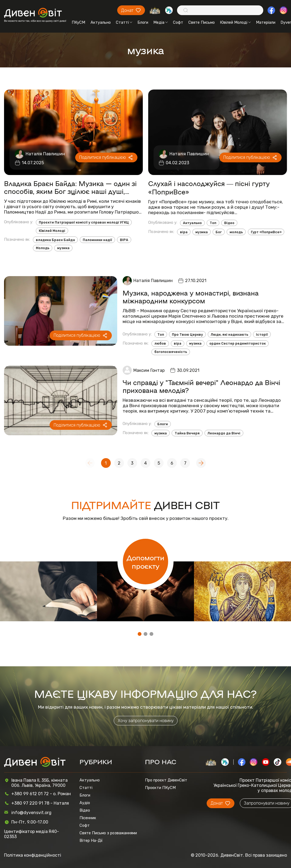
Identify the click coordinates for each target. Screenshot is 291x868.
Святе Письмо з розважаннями (108, 833)
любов (160, 343)
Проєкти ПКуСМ (160, 788)
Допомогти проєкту (145, 561)
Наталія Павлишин (45, 154)
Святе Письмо (202, 22)
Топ (213, 223)
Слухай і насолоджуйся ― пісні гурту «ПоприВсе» (209, 187)
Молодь (43, 248)
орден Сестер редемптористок (238, 343)
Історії (262, 334)
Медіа (161, 22)
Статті (124, 22)
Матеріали (266, 22)
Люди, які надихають (229, 334)
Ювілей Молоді (235, 22)
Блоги (143, 22)
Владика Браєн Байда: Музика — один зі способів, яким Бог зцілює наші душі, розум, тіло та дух (70, 187)
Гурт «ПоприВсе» (266, 232)
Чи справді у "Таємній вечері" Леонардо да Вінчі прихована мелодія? (201, 386)
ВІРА (124, 240)
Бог (219, 232)
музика (63, 248)
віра (184, 232)
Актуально (101, 22)
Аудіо (85, 803)
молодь (236, 232)
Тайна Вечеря (187, 433)
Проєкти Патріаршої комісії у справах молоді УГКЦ (84, 222)
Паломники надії (97, 240)
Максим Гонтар (149, 370)
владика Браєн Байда (55, 240)
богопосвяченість (171, 352)
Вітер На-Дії (91, 840)
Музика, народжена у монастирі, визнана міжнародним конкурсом (191, 297)
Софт (178, 22)
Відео (229, 223)
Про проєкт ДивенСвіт (166, 780)
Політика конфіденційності (33, 855)
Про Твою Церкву (187, 334)
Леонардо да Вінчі (224, 433)
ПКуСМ (78, 22)
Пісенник (88, 818)
